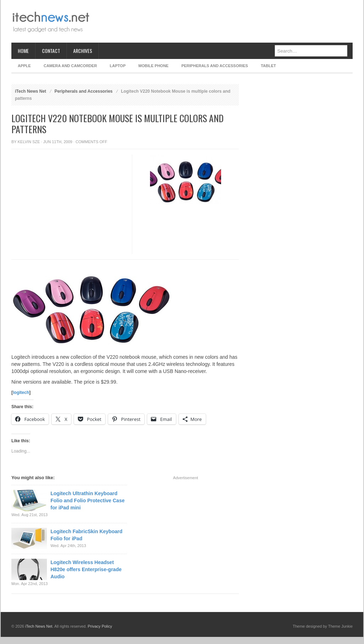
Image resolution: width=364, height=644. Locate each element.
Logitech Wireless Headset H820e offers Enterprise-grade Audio (86, 569)
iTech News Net (31, 91)
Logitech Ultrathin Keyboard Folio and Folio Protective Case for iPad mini (87, 500)
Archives (83, 51)
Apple (24, 66)
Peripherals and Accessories (215, 66)
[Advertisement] (223, 21)
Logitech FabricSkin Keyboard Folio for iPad (86, 535)
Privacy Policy (100, 626)
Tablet (269, 66)
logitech (21, 393)
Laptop (118, 66)
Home (23, 51)
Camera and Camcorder (70, 66)
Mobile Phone (153, 66)
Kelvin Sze (29, 142)
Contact (51, 51)
